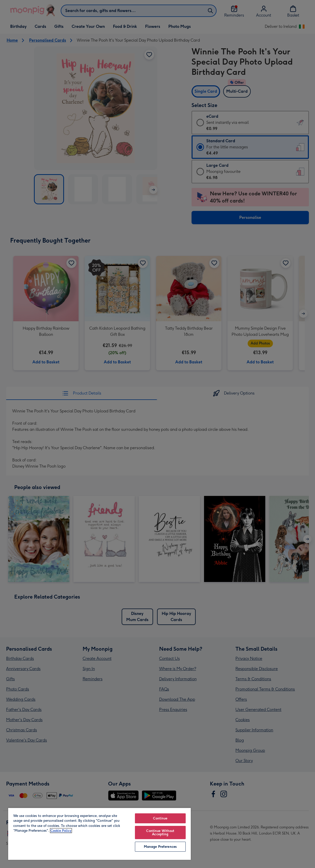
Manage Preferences (160, 847)
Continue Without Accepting (160, 833)
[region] (99, 834)
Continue (160, 818)
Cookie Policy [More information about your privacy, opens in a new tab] (61, 831)
